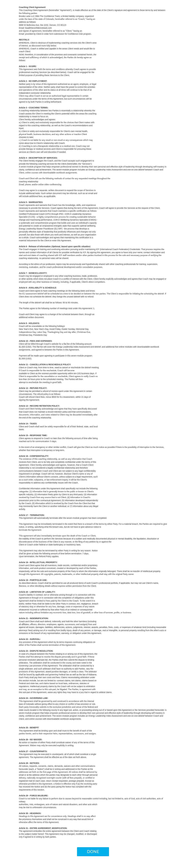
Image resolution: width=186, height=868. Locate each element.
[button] (93, 852)
